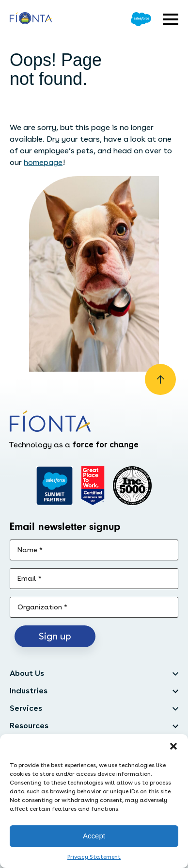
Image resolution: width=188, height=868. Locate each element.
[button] (173, 746)
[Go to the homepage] (31, 19)
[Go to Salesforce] (141, 19)
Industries (29, 691)
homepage (43, 162)
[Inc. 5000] (132, 486)
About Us (27, 673)
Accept (94, 836)
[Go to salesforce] (55, 486)
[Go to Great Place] (93, 486)
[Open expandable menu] (171, 19)
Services (26, 708)
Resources (29, 726)
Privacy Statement (94, 857)
